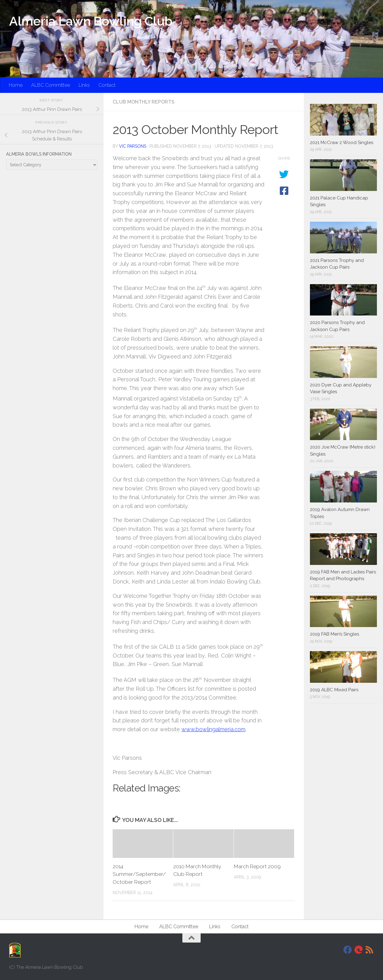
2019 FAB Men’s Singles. (335, 634)
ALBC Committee (51, 85)
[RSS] (370, 950)
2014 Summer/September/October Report (139, 874)
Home (16, 85)
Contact (107, 85)
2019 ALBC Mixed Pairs (334, 690)
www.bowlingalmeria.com (213, 729)
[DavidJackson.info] (359, 950)
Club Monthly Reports (144, 102)
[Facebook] (348, 950)
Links (84, 85)
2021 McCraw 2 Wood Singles (342, 143)
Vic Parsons (133, 146)
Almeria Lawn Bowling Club (91, 21)
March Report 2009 (257, 866)
